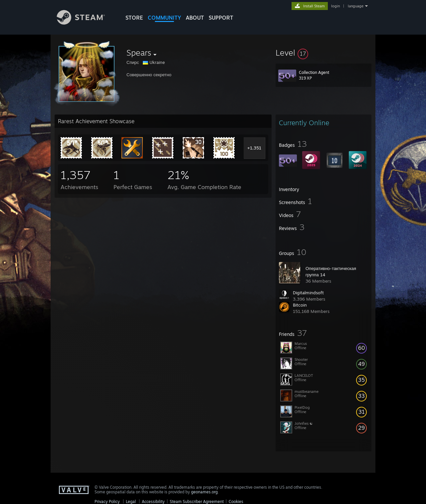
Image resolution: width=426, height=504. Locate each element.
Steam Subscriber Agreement (197, 502)
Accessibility (153, 502)
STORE (134, 18)
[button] (323, 53)
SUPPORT (221, 18)
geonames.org (204, 492)
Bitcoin (300, 305)
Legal (131, 502)
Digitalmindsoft (308, 293)
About (195, 18)
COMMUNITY (164, 18)
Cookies (236, 502)
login (335, 6)
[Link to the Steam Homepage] (86, 23)
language (356, 6)
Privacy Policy (107, 502)
